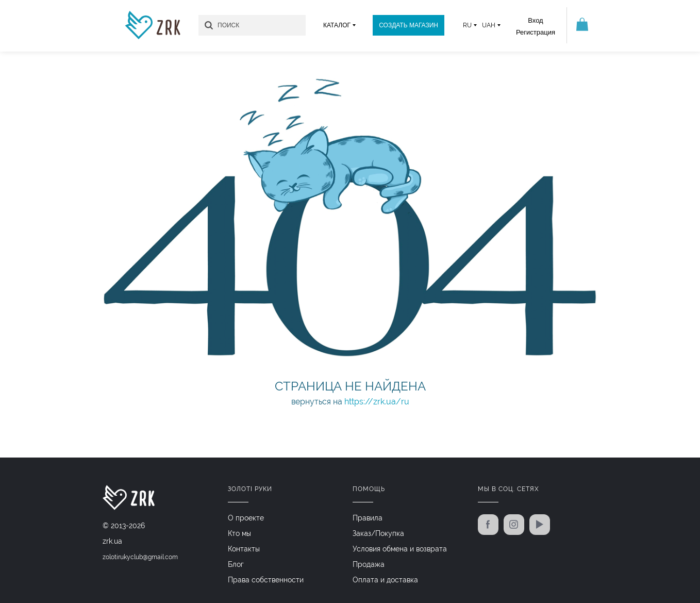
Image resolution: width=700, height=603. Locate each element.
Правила (368, 518)
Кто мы (239, 533)
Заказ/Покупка (378, 533)
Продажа (369, 564)
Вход (535, 20)
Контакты (244, 549)
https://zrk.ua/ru (377, 402)
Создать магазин (409, 25)
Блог (236, 564)
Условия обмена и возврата (400, 549)
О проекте (246, 518)
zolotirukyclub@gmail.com (140, 557)
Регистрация (536, 32)
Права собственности (266, 580)
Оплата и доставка (385, 580)
